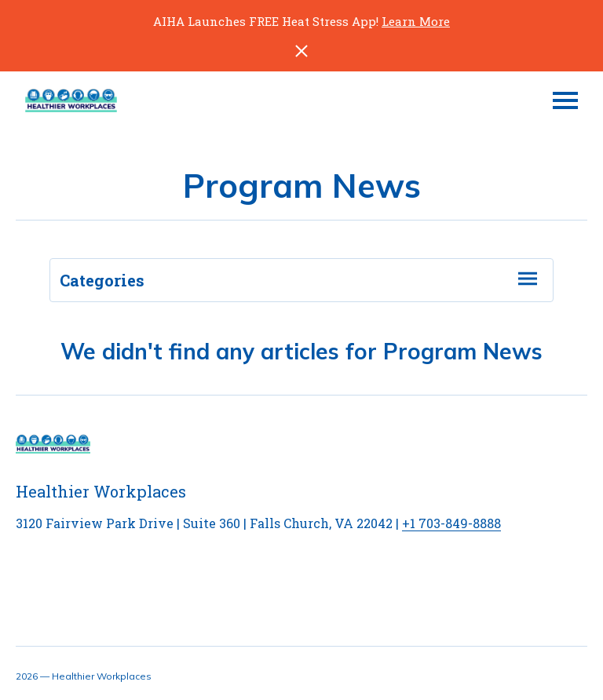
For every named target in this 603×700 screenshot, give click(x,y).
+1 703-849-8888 (451, 523)
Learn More (416, 21)
